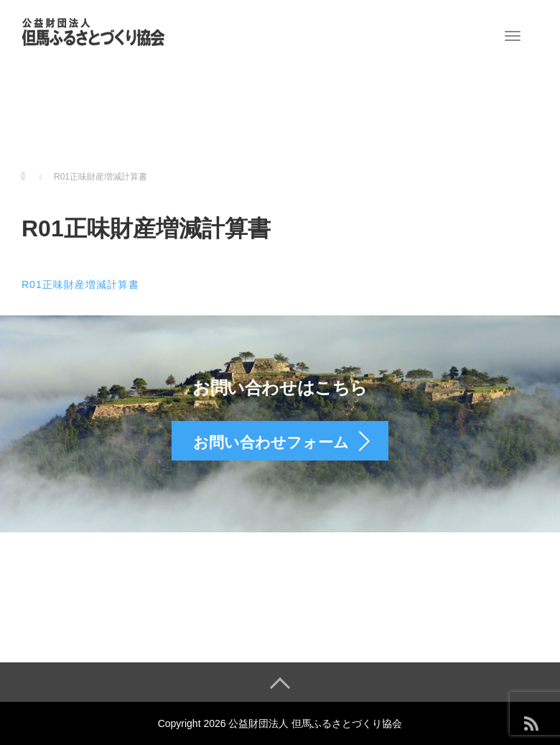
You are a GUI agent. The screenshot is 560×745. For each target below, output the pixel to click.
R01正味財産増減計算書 (80, 284)
